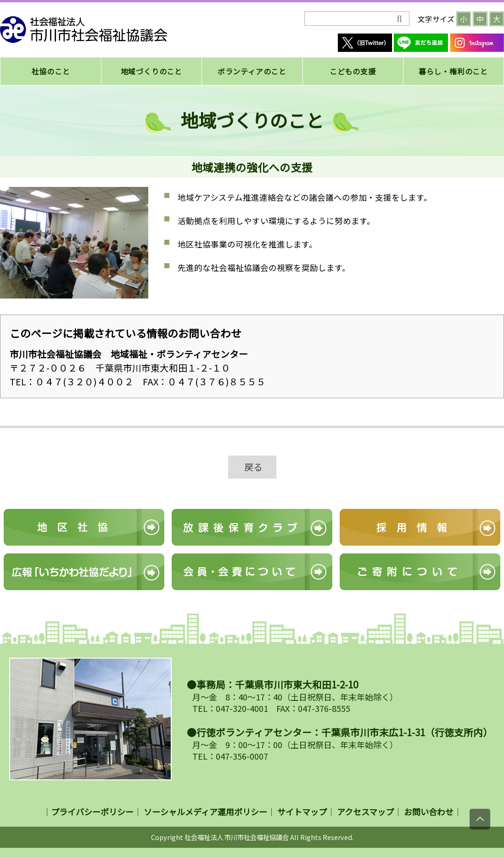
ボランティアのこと (252, 71)
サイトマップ (302, 812)
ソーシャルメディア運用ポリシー (205, 812)
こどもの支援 (353, 71)
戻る (253, 467)
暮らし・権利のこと (453, 71)
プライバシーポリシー (92, 812)
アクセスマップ (365, 812)
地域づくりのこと (151, 71)
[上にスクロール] (480, 819)
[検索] (350, 19)
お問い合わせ (429, 812)
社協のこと (51, 71)
